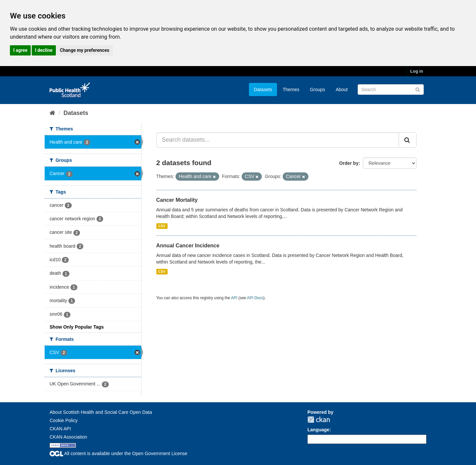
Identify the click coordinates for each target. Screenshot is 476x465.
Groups (317, 89)
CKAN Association (68, 437)
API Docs (255, 298)
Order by (349, 163)
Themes (291, 89)
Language (318, 430)
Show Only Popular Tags (77, 327)
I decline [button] (44, 50)
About (342, 89)
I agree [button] (20, 50)
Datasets (263, 89)
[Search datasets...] (278, 140)
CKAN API (60, 429)
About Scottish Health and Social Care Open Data (101, 412)
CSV (162, 226)
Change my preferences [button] (84, 50)
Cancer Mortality (177, 200)
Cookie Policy (64, 420)
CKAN (319, 420)
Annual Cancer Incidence (188, 246)
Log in (417, 71)
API (234, 298)
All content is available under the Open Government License (119, 453)
